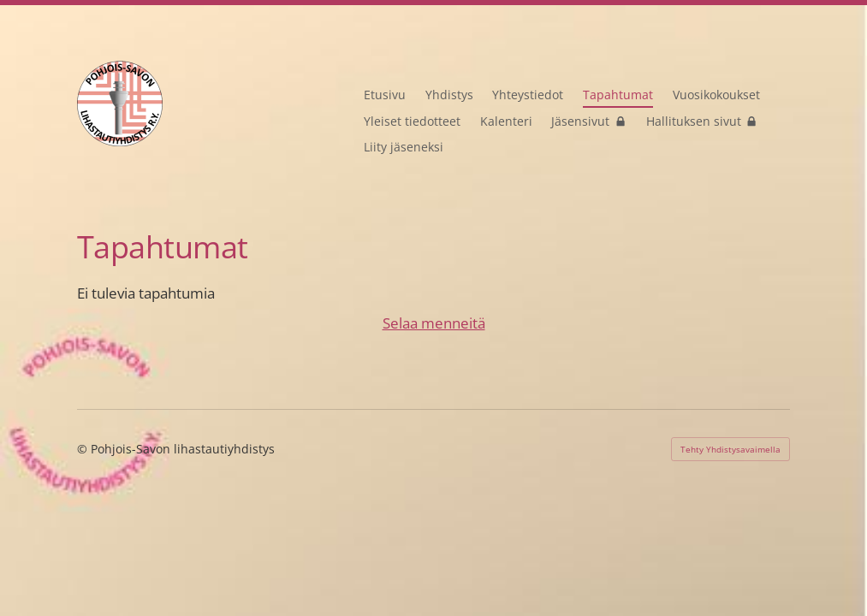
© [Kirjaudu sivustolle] (84, 449)
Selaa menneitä (434, 323)
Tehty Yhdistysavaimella (730, 449)
